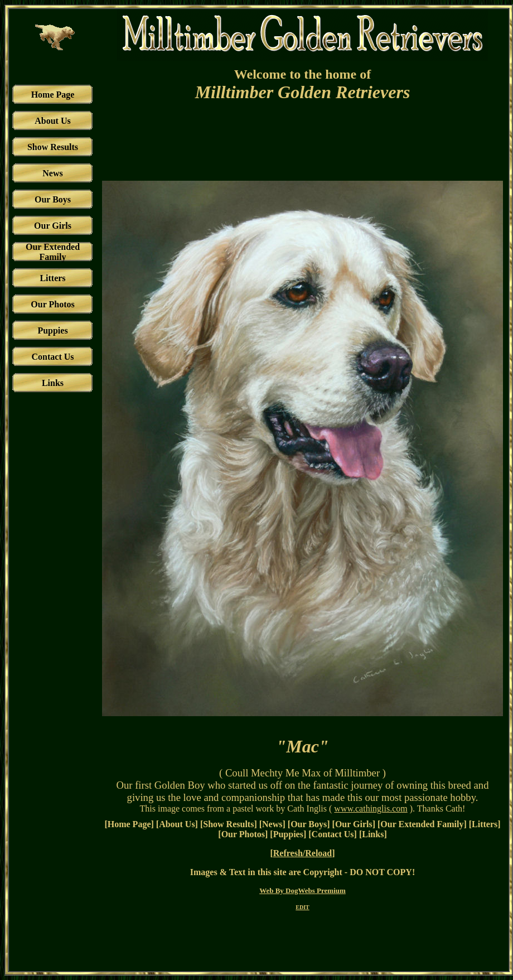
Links (373, 834)
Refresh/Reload (303, 853)
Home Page (129, 824)
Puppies (288, 834)
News (272, 824)
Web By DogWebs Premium (303, 890)
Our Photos (243, 834)
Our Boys (309, 824)
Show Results (228, 824)
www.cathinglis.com (371, 808)
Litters (485, 824)
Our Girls (354, 824)
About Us (177, 824)
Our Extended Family (422, 824)
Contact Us (333, 834)
